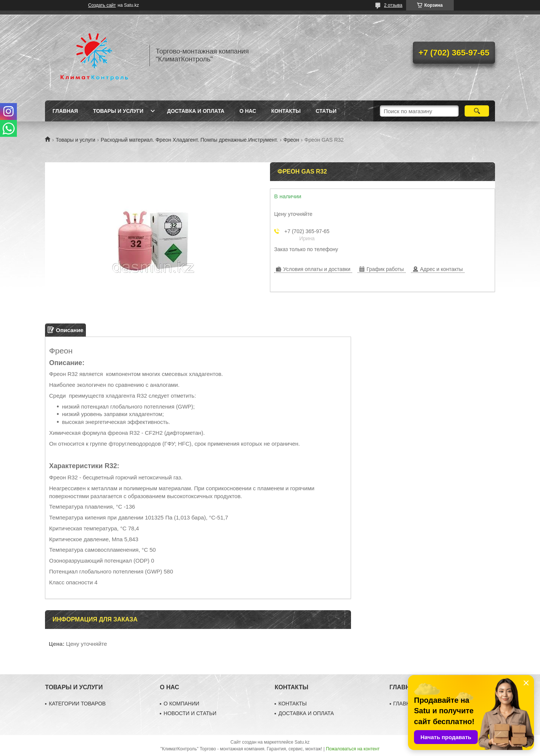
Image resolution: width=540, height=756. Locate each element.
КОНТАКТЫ (292, 704)
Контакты (286, 111)
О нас (248, 111)
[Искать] (477, 111)
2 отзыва (393, 5)
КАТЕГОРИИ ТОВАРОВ (77, 704)
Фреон (291, 140)
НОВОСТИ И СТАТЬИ (190, 713)
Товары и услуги (118, 111)
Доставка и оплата (196, 111)
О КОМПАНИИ (181, 704)
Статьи (326, 111)
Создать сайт (102, 5)
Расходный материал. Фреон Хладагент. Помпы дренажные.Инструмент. (190, 140)
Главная (65, 111)
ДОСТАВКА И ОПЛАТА (306, 713)
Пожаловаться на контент (353, 749)
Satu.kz (302, 742)
